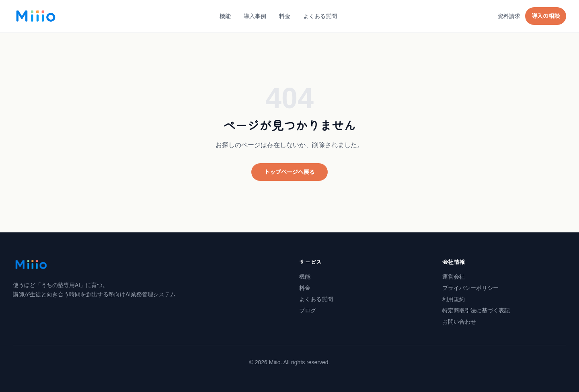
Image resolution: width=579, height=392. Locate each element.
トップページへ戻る (289, 172)
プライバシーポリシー (470, 288)
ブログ (308, 310)
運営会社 (454, 277)
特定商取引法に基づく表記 (476, 310)
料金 (285, 16)
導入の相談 (546, 16)
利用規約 (454, 299)
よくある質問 (320, 16)
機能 (225, 16)
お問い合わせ (459, 322)
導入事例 (255, 16)
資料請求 (509, 16)
